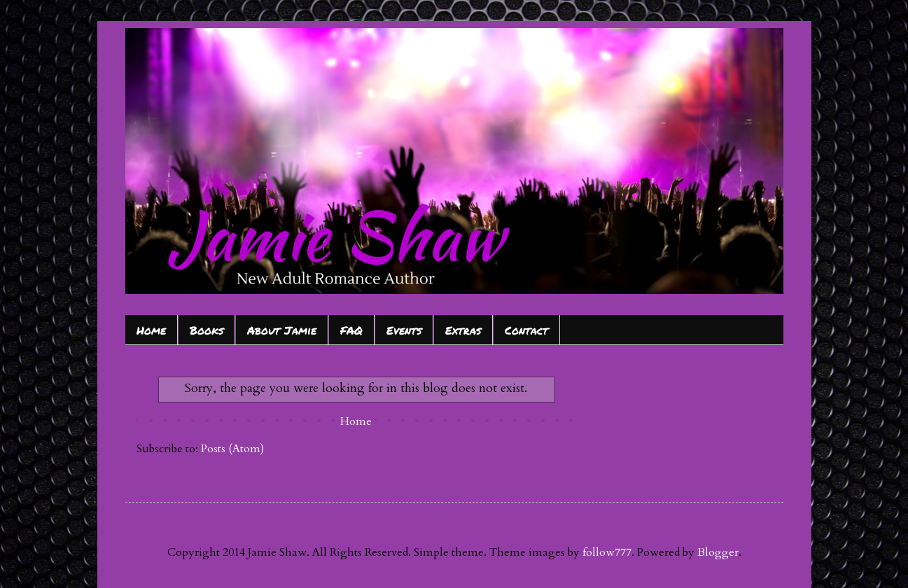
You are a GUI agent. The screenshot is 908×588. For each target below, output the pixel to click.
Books (207, 330)
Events (404, 330)
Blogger (718, 552)
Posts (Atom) (232, 449)
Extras (463, 330)
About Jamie (282, 330)
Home (151, 330)
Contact (526, 330)
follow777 (607, 552)
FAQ (351, 330)
